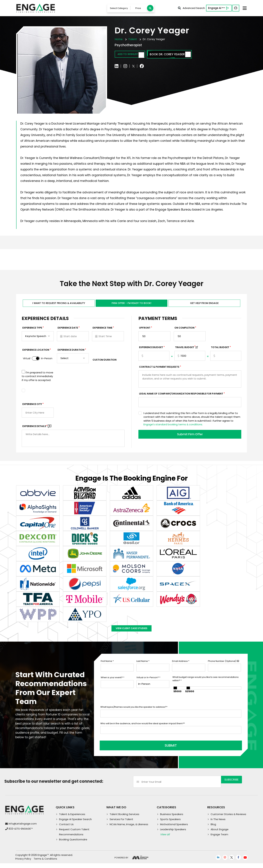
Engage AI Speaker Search (75, 824)
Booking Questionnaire (73, 844)
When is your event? (112, 685)
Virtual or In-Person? (148, 685)
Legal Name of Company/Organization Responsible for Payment (181, 397)
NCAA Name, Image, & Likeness (129, 829)
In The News (218, 824)
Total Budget (220, 351)
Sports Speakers (170, 824)
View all (165, 839)
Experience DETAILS (35, 430)
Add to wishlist (134, 56)
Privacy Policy (23, 863)
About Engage (220, 834)
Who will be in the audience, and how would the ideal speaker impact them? (143, 731)
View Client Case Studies (131, 634)
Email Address (181, 668)
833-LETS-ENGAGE (21, 833)
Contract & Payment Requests (159, 370)
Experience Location (36, 353)
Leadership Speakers (173, 834)
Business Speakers (172, 819)
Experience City (32, 408)
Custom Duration (105, 363)
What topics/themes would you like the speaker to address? (134, 714)
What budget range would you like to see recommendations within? (206, 686)
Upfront (145, 331)
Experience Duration (71, 353)
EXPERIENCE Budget (151, 351)
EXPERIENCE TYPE (32, 331)
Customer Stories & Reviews (228, 819)
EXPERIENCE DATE (68, 331)
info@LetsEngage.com (23, 828)
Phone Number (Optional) (224, 668)
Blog (213, 829)
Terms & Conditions (45, 863)
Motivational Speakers (174, 829)
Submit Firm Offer (190, 438)
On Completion (184, 331)
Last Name (143, 668)
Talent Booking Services (124, 819)
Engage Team (219, 839)
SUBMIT (126, 750)
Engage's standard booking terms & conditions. (173, 428)
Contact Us (66, 829)
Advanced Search (191, 9)
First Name (107, 668)
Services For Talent (121, 824)
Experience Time (102, 331)
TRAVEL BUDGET (185, 351)
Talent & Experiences (72, 819)
